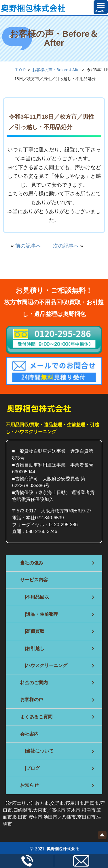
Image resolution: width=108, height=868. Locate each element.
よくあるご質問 (36, 717)
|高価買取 (32, 631)
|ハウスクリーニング (44, 665)
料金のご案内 (34, 683)
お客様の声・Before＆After (57, 70)
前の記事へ (31, 246)
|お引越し (32, 648)
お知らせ (29, 785)
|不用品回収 (35, 597)
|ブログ (30, 768)
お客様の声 (32, 700)
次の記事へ (63, 246)
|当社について (37, 751)
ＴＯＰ (20, 70)
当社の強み (32, 563)
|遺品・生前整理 (39, 614)
